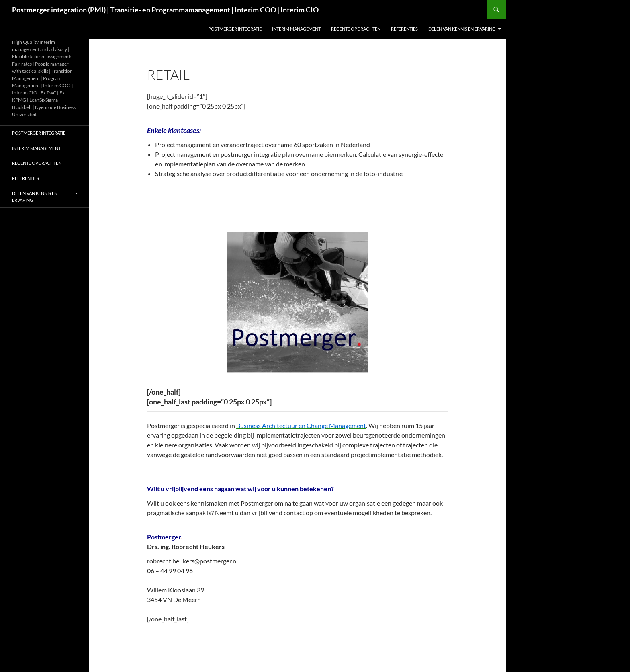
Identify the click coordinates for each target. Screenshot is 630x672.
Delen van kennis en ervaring (462, 29)
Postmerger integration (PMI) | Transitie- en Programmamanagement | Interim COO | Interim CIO (165, 10)
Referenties (404, 29)
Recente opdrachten (356, 29)
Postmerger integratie (235, 29)
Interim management (296, 29)
